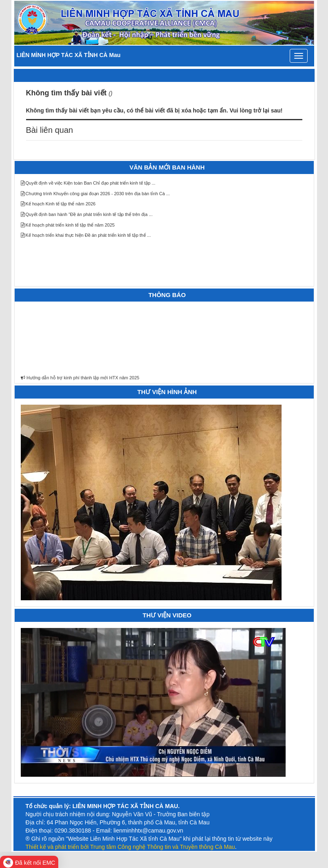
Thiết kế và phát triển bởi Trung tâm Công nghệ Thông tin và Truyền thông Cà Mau (130, 847)
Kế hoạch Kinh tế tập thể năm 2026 (58, 204)
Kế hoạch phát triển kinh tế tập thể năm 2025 (68, 225)
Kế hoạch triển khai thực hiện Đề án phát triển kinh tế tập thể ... (86, 235)
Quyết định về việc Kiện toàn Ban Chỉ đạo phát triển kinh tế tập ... (88, 183)
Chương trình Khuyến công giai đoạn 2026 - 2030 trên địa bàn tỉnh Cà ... (95, 194)
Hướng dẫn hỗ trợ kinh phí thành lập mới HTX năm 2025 (80, 379)
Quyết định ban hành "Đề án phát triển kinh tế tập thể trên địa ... (87, 214)
